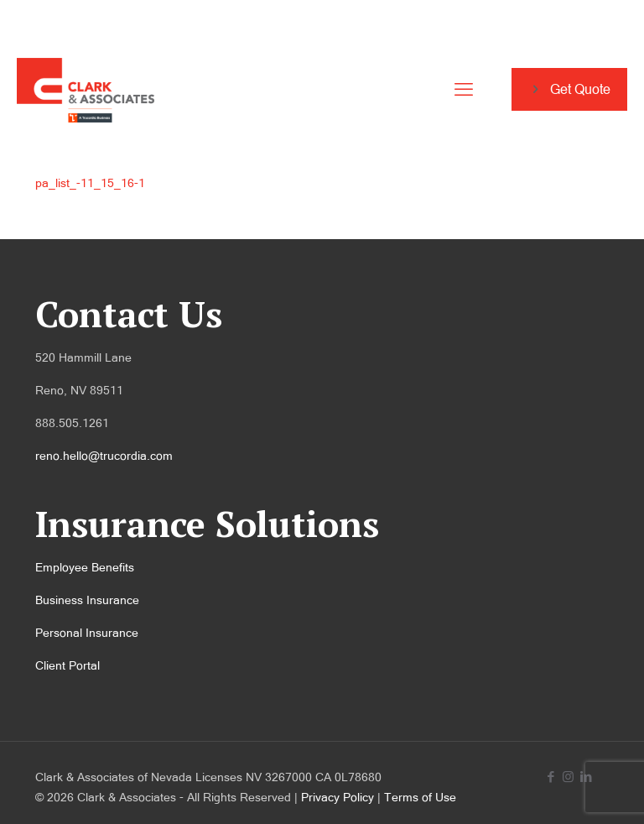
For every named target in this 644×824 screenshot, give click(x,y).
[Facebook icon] (551, 777)
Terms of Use (420, 797)
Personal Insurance (87, 633)
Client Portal (68, 665)
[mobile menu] (464, 90)
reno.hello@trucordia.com (104, 456)
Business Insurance (87, 600)
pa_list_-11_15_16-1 (90, 183)
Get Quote (569, 89)
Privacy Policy (338, 797)
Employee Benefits (85, 567)
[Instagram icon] (568, 777)
